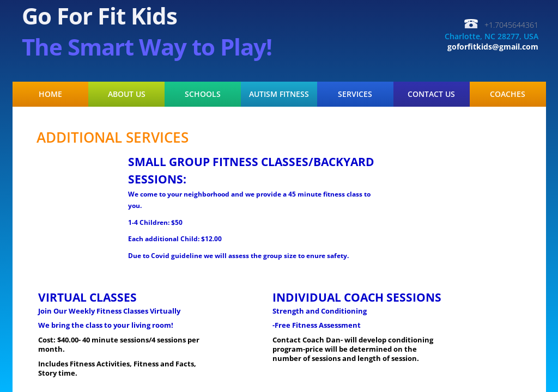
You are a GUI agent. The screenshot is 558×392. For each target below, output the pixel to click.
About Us (127, 94)
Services (355, 94)
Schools (203, 94)
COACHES (508, 94)
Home (50, 94)
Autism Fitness (279, 94)
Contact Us (431, 94)
